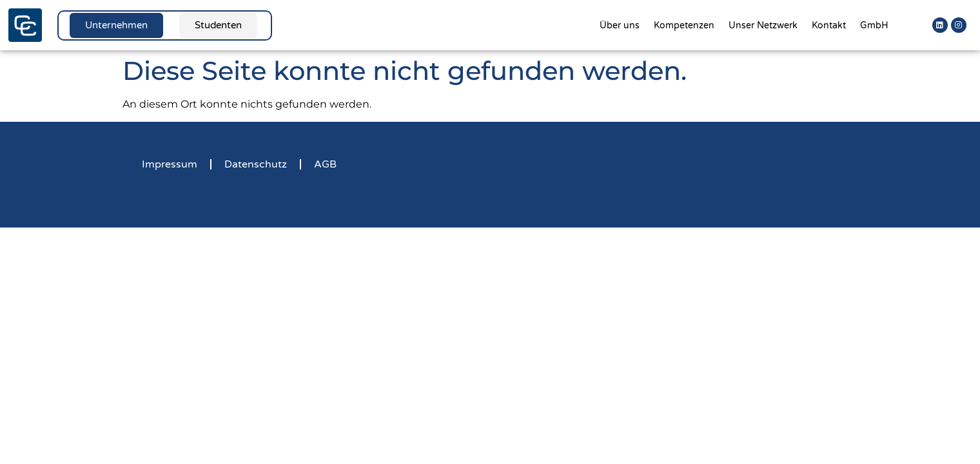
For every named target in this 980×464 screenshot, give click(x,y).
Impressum (170, 164)
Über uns (620, 25)
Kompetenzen (684, 25)
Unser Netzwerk (763, 25)
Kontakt (829, 25)
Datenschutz (256, 164)
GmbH (874, 25)
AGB (325, 164)
